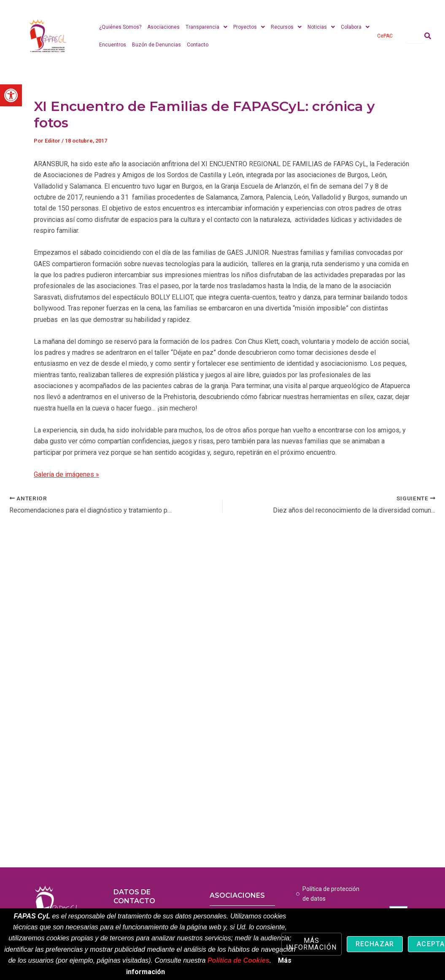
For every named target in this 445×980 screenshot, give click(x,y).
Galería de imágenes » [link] (66, 474)
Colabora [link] (355, 27)
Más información (311, 944)
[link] (11, 95)
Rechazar (375, 944)
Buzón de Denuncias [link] (156, 45)
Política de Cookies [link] (239, 960)
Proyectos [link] (249, 27)
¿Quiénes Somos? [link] (120, 27)
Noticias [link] (321, 27)
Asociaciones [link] (163, 27)
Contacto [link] (198, 45)
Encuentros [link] (113, 45)
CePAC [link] (385, 36)
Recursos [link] (286, 27)
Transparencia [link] (206, 27)
